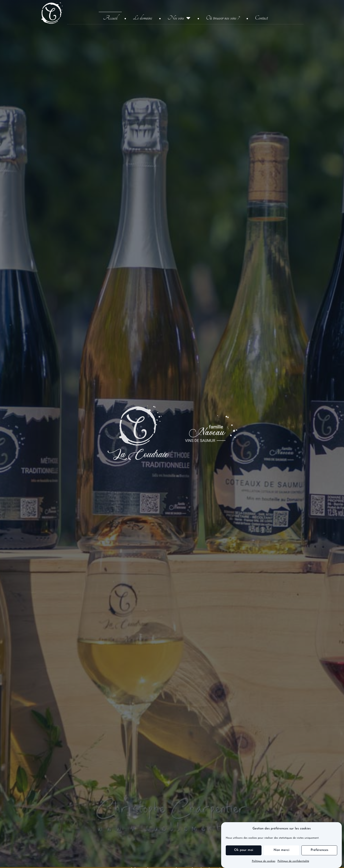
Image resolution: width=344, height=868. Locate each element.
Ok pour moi (244, 850)
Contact (261, 18)
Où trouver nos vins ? (223, 18)
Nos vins (179, 18)
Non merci (281, 850)
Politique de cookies (264, 861)
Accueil (110, 18)
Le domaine (142, 18)
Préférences (319, 850)
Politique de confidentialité (293, 861)
